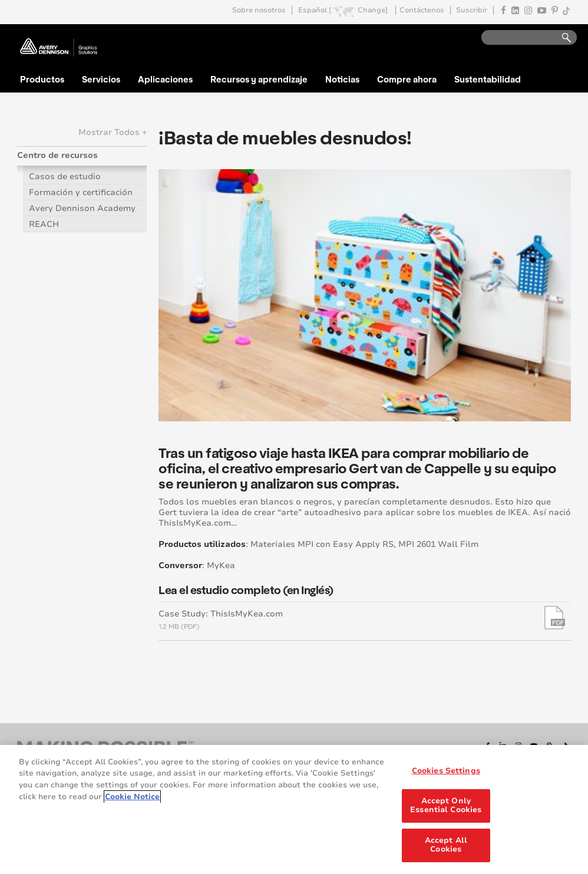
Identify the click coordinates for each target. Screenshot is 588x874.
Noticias (342, 79)
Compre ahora (407, 79)
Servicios (101, 79)
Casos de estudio (65, 177)
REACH (44, 224)
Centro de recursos (57, 155)
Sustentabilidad (488, 79)
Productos (42, 79)
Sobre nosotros (259, 10)
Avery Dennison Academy (82, 208)
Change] (373, 10)
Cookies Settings (446, 771)
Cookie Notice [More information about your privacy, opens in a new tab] (132, 797)
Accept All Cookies (446, 845)
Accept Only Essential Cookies (446, 806)
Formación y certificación (81, 192)
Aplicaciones (165, 79)
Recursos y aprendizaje (259, 79)
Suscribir (472, 10)
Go (561, 38)
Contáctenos (422, 10)
